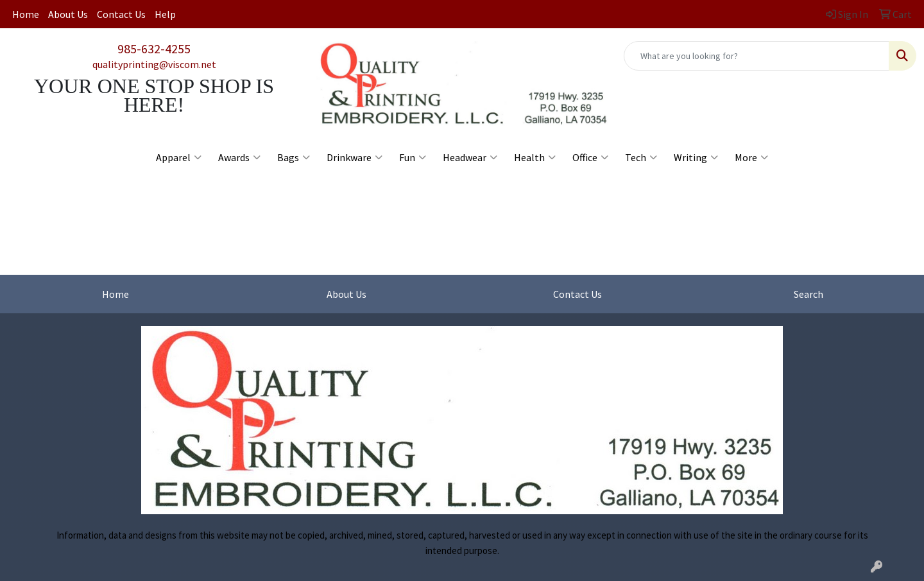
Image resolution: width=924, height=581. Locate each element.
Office (590, 157)
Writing (696, 157)
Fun (413, 157)
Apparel (179, 157)
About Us (68, 14)
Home (26, 14)
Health (535, 157)
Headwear (470, 157)
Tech (641, 157)
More (751, 157)
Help (165, 14)
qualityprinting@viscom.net (154, 64)
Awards (239, 157)
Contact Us (121, 14)
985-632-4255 (154, 48)
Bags (294, 157)
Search (809, 294)
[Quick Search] (757, 56)
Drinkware (355, 157)
